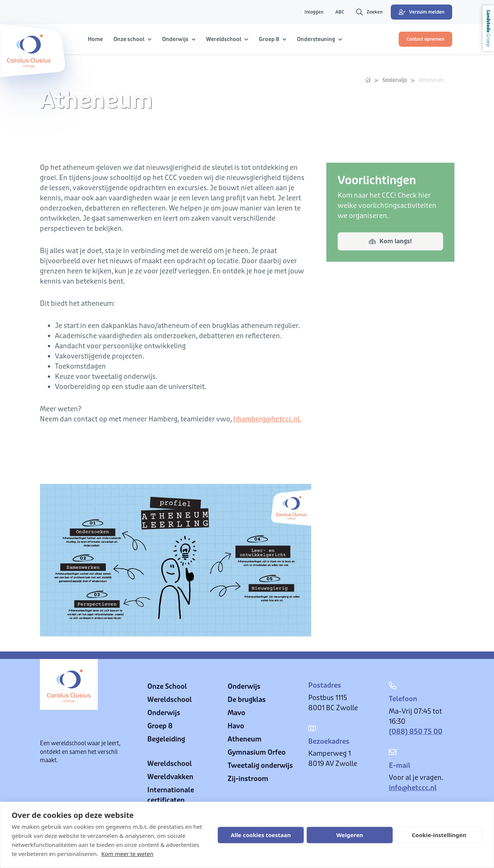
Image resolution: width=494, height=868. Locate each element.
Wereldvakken (170, 777)
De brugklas (247, 700)
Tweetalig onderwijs (260, 766)
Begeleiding (166, 739)
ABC (340, 12)
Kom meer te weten (128, 854)
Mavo (236, 713)
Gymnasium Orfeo (257, 752)
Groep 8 (160, 726)
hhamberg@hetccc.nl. (267, 419)
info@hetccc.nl (413, 788)
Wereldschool (170, 700)
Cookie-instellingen (439, 835)
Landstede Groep (488, 28)
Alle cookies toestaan (261, 835)
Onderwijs (394, 80)
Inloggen (314, 12)
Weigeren (349, 835)
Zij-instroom (248, 779)
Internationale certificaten (171, 795)
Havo (236, 726)
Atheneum (431, 80)
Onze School (167, 686)
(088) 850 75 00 (416, 732)
